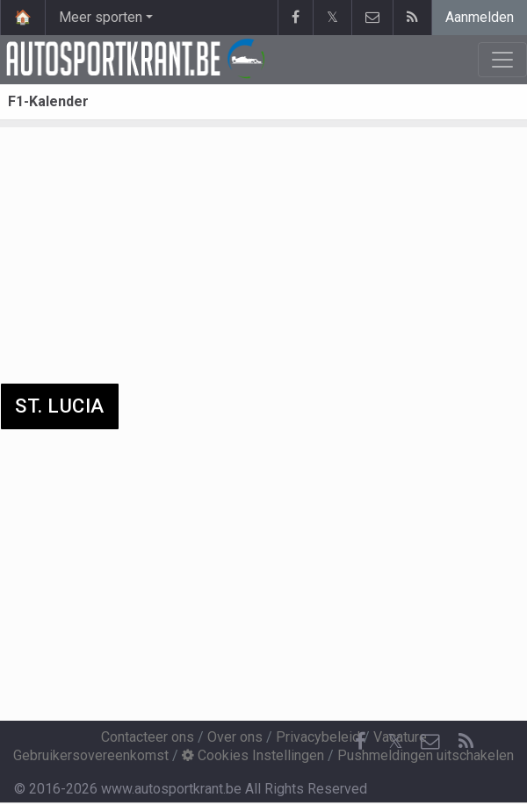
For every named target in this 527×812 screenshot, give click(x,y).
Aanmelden (480, 17)
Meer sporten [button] (101, 17)
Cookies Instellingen (253, 755)
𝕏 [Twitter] (395, 741)
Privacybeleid (318, 737)
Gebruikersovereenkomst (91, 755)
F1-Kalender (48, 101)
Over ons (235, 737)
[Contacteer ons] (430, 742)
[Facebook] (360, 742)
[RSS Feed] (466, 742)
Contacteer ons (148, 737)
